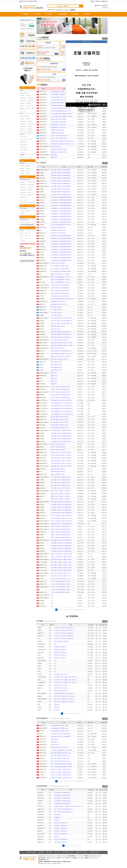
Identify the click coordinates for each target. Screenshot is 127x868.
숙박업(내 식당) (24, 219)
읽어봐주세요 (57, 815)
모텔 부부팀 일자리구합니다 (61, 842)
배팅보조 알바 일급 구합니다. (61, 685)
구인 (52, 595)
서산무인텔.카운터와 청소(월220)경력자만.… (62, 430)
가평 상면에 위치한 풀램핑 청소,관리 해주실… (62, 103)
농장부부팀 (31, 187)
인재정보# (72, 616)
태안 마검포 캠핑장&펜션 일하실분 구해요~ (61, 108)
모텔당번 (28, 119)
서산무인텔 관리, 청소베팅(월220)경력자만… (62, 197)
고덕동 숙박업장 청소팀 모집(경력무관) (60, 285)
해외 (31, 157)
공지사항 (105, 8)
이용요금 (87, 14)
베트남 (22, 233)
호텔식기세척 (30, 106)
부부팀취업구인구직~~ (25, 177)
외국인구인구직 (24, 228)
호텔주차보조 (31, 101)
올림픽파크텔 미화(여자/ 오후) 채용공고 (60, 274)
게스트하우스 (29, 132)
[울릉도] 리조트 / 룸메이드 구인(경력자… (61, 491)
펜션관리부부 (23, 185)
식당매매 (22, 171)
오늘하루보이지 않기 (95, 105)
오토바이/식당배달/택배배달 (27, 206)
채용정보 (25, 14)
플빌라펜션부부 (24, 203)
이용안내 (50, 852)
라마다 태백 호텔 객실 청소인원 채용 (59, 340)
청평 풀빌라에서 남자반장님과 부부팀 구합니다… (62, 141)
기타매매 (22, 174)
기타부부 (29, 192)
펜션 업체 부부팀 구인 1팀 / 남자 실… (60, 97)
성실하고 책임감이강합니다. (61, 839)
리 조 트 (22, 134)
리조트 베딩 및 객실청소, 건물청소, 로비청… (61, 559)
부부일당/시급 (24, 197)
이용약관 (41, 852)
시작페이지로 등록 (32, 1)
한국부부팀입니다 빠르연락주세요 (62, 793)
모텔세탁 (30, 129)
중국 (26, 236)
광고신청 (105, 39)
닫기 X (104, 105)
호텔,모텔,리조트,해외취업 (26, 88)
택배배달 (22, 214)
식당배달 (22, 211)
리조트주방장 (23, 139)
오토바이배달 (23, 208)
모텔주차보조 (23, 124)
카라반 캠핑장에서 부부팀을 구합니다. (60, 92)
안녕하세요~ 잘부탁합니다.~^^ (62, 823)
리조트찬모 (23, 152)
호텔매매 (22, 166)
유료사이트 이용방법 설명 (101, 6)
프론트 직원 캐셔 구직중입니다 (62, 641)
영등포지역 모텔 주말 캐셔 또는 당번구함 (61, 356)
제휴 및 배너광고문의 (27, 261)
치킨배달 (28, 211)
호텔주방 (22, 103)
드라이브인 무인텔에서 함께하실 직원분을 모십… (62, 299)
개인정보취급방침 (32, 852)
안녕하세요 (57, 704)
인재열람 (75, 14)
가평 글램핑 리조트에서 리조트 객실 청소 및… (62, 400)
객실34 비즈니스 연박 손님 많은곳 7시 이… (61, 573)
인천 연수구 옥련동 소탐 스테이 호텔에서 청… (62, 318)
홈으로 (93, 1)
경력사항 (56, 836)
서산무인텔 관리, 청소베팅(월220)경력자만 (61, 249)
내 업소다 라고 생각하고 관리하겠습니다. (64, 628)
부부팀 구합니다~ (55, 739)
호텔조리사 (23, 106)
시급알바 (28, 222)
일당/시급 (28, 108)
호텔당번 (28, 96)
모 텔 (21, 113)
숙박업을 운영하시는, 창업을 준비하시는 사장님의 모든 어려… (69, 806)
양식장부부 (23, 195)
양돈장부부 (23, 190)
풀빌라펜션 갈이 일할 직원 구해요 (59, 149)
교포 (29, 236)
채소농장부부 (30, 195)
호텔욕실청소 (23, 101)
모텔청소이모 (54, 373)
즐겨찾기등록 (23, 1)
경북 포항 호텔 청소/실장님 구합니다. (60, 417)
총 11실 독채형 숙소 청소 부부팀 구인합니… (61, 271)
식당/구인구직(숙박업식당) (26, 217)
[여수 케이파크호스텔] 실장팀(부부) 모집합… (62, 114)
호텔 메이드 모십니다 (56, 146)
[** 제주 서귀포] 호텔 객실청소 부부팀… (61, 581)
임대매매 (22, 163)
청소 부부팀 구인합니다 (56, 307)
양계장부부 (23, 192)
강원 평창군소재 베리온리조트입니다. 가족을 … (62, 343)
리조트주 (30, 139)
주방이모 (22, 222)
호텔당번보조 (23, 98)
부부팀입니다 (57, 817)
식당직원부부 (23, 187)
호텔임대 (28, 166)
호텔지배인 (28, 103)
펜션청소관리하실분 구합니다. (58, 469)
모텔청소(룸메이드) (25, 116)
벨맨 (33, 108)
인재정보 (37, 14)
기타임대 (28, 174)
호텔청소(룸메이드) (25, 93)
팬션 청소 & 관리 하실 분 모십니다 (59, 136)
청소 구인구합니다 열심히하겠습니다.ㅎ (64, 809)
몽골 (26, 233)
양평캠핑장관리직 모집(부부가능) (59, 301)
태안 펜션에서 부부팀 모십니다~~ (59, 227)
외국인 (22, 230)
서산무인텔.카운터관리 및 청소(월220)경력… (62, 502)
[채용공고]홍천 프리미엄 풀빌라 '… (59, 119)
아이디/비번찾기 (30, 29)
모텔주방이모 (23, 129)
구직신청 (105, 621)
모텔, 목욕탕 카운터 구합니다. (58, 326)
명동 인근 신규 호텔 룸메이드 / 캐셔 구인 (61, 277)
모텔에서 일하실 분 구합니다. (58, 348)
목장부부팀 (30, 190)
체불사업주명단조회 (95, 852)
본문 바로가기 (0, 0)
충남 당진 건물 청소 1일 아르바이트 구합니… (62, 351)
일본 (26, 238)
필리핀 (22, 236)
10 (82, 610)
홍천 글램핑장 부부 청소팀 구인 (58, 125)
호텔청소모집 (54, 155)
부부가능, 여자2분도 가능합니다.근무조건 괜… (62, 515)
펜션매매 (22, 168)
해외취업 (22, 155)
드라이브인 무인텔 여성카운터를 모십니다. (61, 225)
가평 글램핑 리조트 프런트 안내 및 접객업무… (62, 466)
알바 (21, 111)
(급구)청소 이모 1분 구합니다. (58, 263)
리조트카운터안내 (24, 150)
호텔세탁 (22, 108)
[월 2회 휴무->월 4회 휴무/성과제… (59, 359)
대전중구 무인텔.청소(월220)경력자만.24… (61, 526)
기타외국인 (23, 241)
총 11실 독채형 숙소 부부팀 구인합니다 (60, 266)
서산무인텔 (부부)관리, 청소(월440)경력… (61, 170)
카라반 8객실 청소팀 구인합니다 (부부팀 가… (62, 452)
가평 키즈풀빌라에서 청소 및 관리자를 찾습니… (62, 403)
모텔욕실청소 (31, 124)
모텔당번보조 (23, 121)
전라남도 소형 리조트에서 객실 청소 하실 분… (62, 554)
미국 (29, 238)
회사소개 (99, 1)
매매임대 (22, 161)
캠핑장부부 (32, 203)
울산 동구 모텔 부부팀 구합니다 (58, 444)
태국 (29, 233)
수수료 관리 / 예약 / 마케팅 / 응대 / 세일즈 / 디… (66, 677)
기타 (25, 111)
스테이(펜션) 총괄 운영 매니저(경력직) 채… (61, 332)
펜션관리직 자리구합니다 (60, 647)
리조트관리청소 (24, 137)
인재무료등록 (62, 14)
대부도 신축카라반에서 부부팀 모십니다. (60, 756)
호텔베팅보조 (31, 98)
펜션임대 (28, 168)
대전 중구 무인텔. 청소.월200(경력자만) (60, 386)
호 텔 (21, 90)
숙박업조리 (30, 126)
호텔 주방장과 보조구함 (56, 362)
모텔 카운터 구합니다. (56, 329)
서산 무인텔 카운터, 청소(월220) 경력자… (61, 477)
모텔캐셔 (22, 119)
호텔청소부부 (23, 182)
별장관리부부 (31, 185)
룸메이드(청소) (24, 142)
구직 (55, 644)
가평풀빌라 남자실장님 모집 (57, 130)
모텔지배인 (23, 126)
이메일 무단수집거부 (68, 852)
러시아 (22, 238)
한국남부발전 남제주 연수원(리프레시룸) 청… (62, 524)
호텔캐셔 (22, 96)
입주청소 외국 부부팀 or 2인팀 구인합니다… (61, 769)
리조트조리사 (23, 147)
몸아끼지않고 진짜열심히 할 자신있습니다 (64, 693)
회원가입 (105, 1)
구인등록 (49, 14)
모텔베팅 (30, 121)
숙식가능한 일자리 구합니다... (61, 674)
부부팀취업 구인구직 (25, 179)
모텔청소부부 (31, 182)
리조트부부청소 (24, 200)
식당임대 (28, 171)
